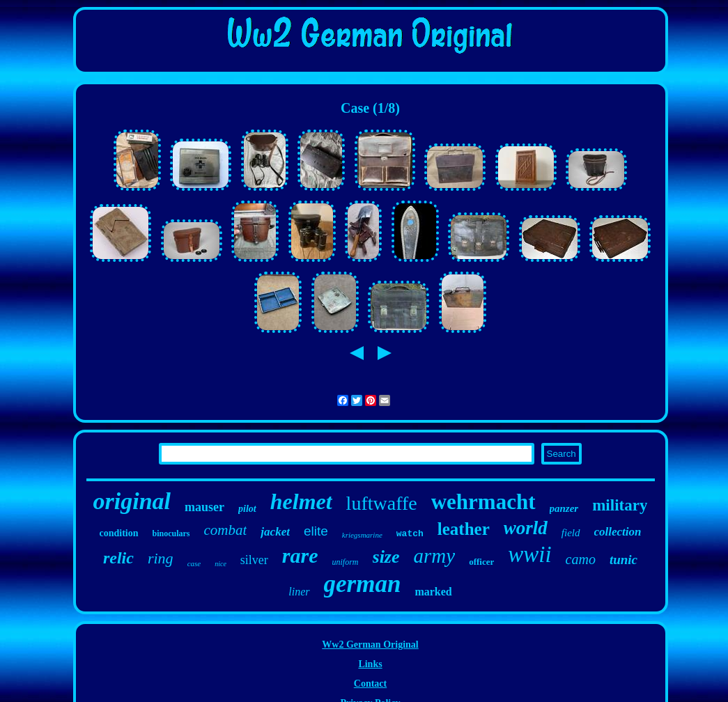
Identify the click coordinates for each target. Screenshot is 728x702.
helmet (301, 501)
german (363, 584)
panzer (564, 508)
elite (316, 531)
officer (481, 562)
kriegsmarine (362, 535)
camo (581, 559)
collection (618, 532)
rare (300, 555)
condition (119, 533)
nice (220, 564)
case (194, 563)
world (526, 528)
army (435, 556)
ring (161, 558)
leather (464, 529)
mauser (204, 507)
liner (299, 592)
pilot (247, 509)
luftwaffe (382, 503)
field (571, 533)
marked (433, 592)
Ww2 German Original (370, 645)
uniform (346, 562)
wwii (529, 554)
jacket (275, 532)
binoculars (171, 533)
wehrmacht (483, 502)
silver (254, 560)
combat (226, 530)
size (386, 557)
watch (410, 534)
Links (370, 664)
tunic (624, 560)
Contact (370, 684)
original (132, 501)
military (620, 505)
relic (118, 558)
